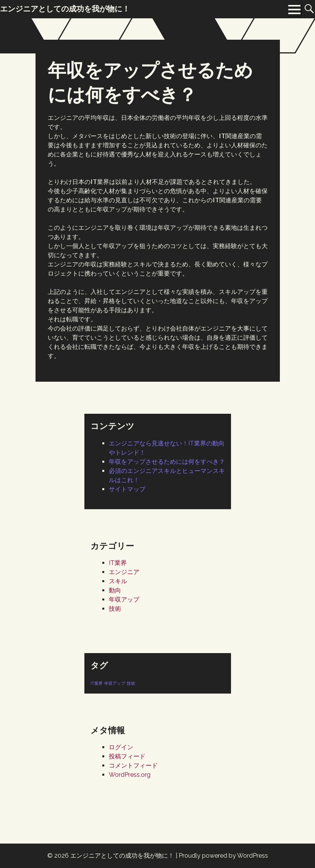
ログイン (121, 747)
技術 (115, 609)
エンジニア (124, 572)
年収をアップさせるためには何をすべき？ (167, 462)
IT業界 (118, 563)
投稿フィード (127, 756)
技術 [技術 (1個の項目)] (131, 683)
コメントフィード (133, 766)
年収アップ (124, 599)
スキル (118, 581)
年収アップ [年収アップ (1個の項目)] (115, 683)
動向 (115, 590)
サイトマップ (127, 489)
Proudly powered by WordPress (223, 856)
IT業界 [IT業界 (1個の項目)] (97, 683)
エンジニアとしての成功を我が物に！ (122, 856)
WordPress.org (130, 775)
